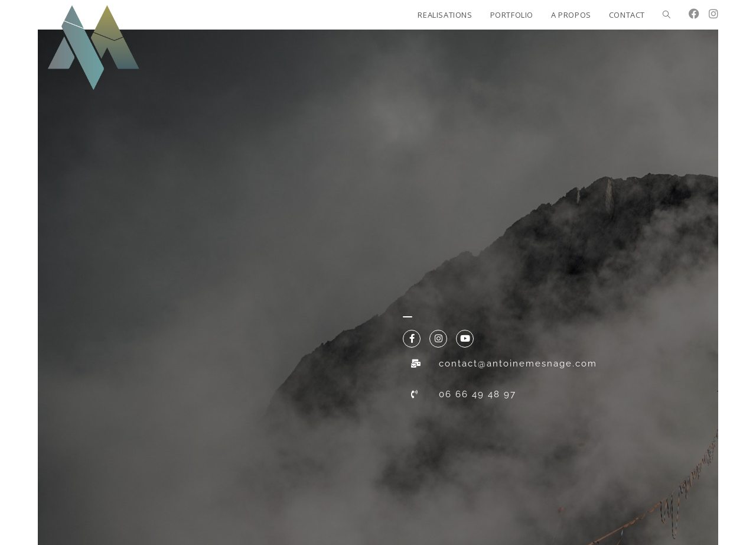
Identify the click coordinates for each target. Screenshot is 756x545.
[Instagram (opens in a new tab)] (713, 14)
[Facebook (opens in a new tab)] (694, 14)
